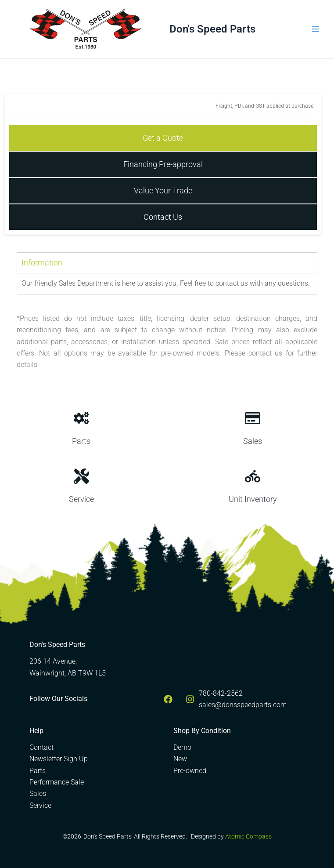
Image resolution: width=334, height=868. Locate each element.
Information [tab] (42, 263)
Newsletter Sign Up (59, 759)
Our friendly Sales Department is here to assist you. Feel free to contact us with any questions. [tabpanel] (166, 283)
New (180, 759)
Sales (38, 794)
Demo (182, 747)
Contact (41, 747)
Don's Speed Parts (212, 29)
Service (40, 805)
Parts (38, 771)
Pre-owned (190, 771)
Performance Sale (57, 782)
